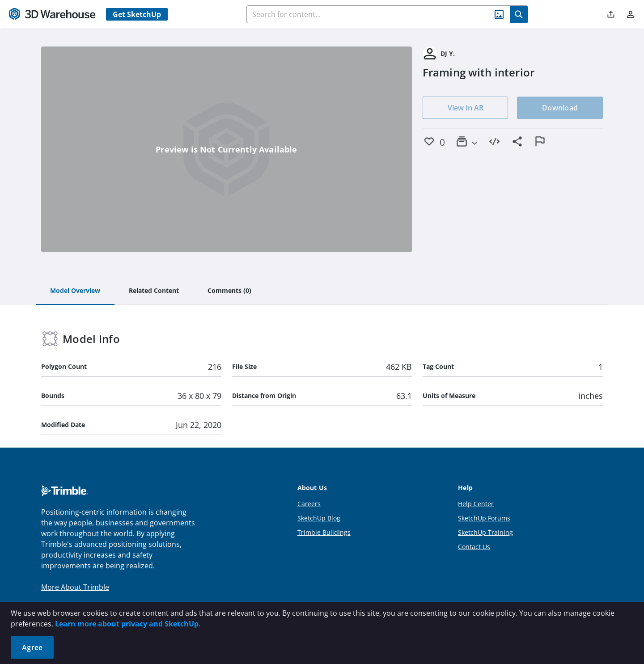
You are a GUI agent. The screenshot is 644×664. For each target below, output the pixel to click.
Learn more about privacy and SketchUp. (128, 624)
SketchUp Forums (484, 518)
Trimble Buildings (324, 532)
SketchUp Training (485, 532)
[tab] (75, 291)
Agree (32, 647)
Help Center (476, 504)
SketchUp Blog (319, 518)
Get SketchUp (137, 14)
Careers (309, 504)
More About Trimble (75, 587)
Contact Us (474, 547)
